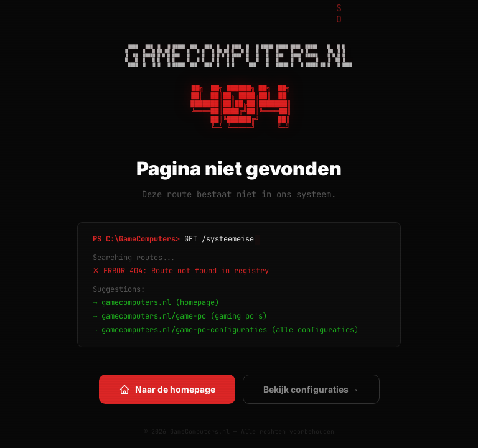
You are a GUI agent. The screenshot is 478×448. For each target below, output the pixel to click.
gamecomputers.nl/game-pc (154, 316)
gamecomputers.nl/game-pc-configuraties (184, 330)
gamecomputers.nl (136, 302)
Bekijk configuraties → (311, 389)
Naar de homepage (167, 390)
